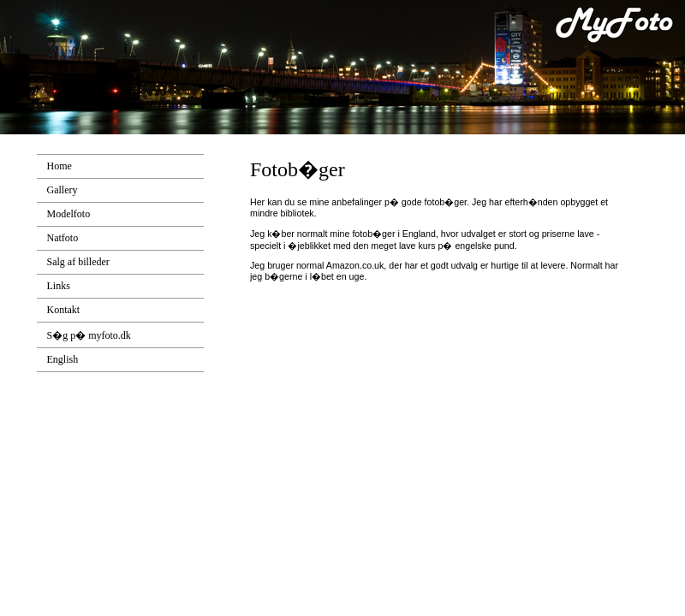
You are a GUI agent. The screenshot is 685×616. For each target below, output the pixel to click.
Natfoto (63, 238)
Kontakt (64, 310)
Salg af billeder (78, 262)
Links (59, 286)
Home (60, 166)
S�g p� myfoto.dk (89, 335)
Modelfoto (69, 214)
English (63, 359)
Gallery (63, 190)
